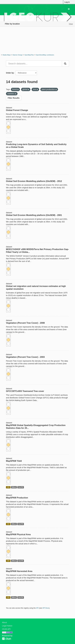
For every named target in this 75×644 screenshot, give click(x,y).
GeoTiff (21, 487)
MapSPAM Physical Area (18, 534)
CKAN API (6, 629)
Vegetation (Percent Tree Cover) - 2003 (25, 357)
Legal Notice (7, 626)
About (4, 622)
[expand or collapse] (69, 9)
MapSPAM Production (17, 498)
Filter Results (14, 98)
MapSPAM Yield (14, 461)
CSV (8, 487)
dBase (14, 487)
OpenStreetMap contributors (45, 55)
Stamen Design (18, 55)
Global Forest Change (17, 110)
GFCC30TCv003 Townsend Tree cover (25, 391)
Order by (10, 73)
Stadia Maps (7, 55)
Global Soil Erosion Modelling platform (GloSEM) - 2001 (34, 215)
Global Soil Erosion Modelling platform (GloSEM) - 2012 (34, 181)
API (37, 608)
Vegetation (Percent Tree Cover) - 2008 (25, 323)
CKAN (7, 639)
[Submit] (65, 64)
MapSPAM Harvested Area (19, 571)
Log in (67, 2)
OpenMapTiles (29, 55)
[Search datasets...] (34, 64)
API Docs (46, 608)
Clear (71, 24)
